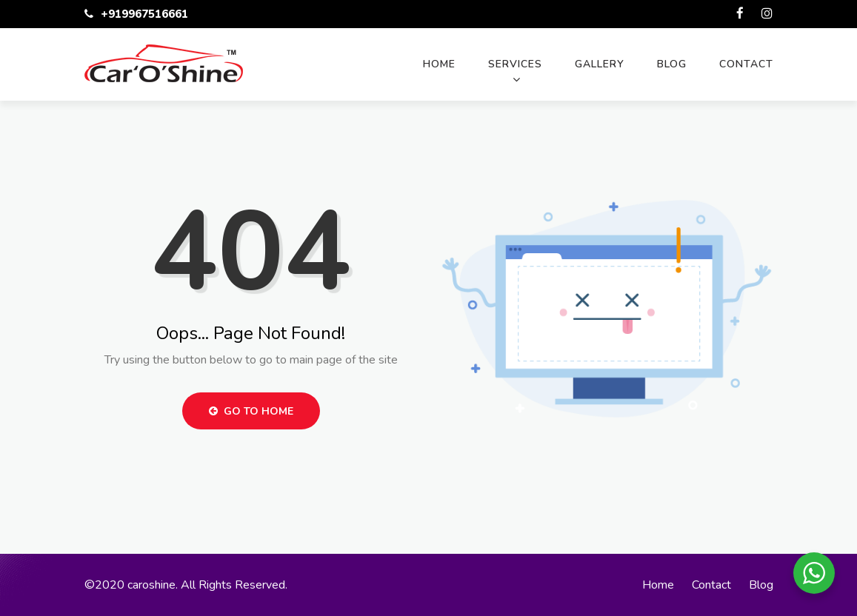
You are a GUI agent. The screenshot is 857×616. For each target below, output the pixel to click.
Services (515, 64)
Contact (746, 64)
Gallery (600, 64)
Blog (672, 64)
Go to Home (251, 411)
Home (439, 64)
